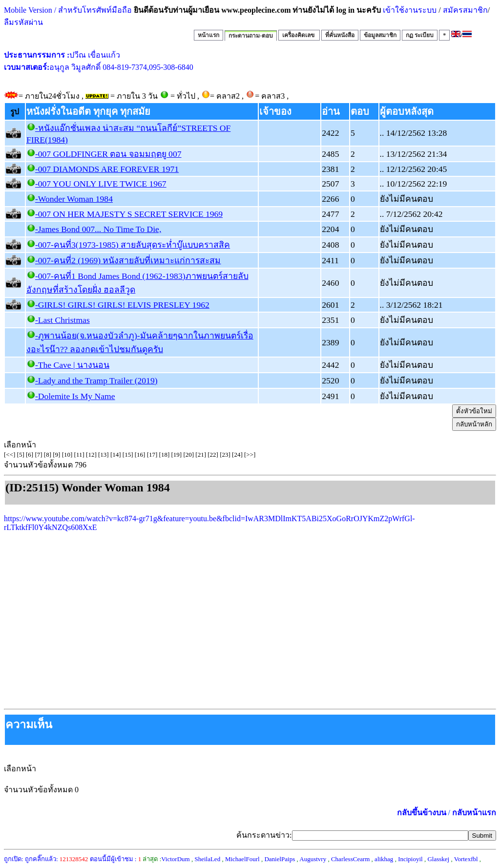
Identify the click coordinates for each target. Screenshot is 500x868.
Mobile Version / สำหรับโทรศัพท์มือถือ (68, 10)
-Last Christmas (62, 320)
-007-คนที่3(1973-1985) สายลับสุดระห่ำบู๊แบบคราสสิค (133, 245)
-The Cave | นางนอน (72, 365)
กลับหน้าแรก (474, 813)
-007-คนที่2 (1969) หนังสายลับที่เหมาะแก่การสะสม (128, 260)
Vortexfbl (466, 859)
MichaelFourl (242, 859)
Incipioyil (410, 859)
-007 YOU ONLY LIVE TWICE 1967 (101, 184)
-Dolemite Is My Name (75, 396)
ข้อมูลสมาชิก (380, 35)
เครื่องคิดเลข (299, 35)
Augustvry (313, 859)
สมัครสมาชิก (465, 10)
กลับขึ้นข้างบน (422, 813)
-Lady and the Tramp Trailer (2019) (96, 381)
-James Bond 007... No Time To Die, (98, 229)
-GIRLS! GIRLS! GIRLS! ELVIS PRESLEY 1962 (122, 305)
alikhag (384, 859)
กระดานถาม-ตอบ (251, 36)
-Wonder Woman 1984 (74, 199)
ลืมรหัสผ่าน (23, 22)
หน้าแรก (208, 35)
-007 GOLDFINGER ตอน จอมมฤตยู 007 (108, 154)
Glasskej (438, 859)
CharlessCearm (350, 859)
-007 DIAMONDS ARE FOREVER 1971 (107, 169)
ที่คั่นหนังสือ (340, 35)
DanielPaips (280, 859)
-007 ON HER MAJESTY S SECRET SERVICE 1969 (129, 214)
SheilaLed (207, 859)
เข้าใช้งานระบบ (409, 10)
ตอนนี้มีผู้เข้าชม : (116, 859)
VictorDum (175, 859)
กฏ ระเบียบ (420, 35)
